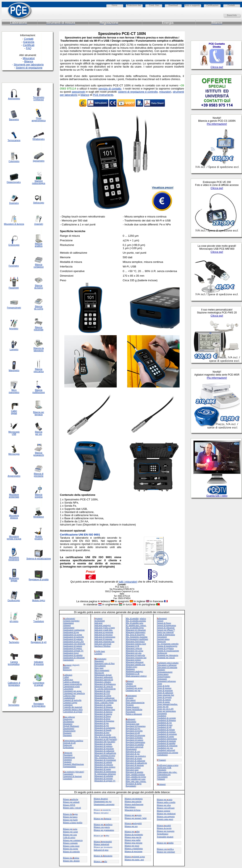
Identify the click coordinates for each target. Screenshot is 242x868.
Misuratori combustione (105, 698)
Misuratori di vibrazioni (136, 630)
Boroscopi (67, 670)
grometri (98, 618)
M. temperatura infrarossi (105, 774)
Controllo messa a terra (73, 709)
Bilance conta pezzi (71, 846)
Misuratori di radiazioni (104, 751)
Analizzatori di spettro (72, 648)
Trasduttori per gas (165, 748)
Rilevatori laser (132, 770)
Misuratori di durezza (104, 712)
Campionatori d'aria (71, 686)
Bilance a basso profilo (73, 823)
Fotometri (67, 762)
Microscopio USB (14, 433)
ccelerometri (69, 618)
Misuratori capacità (134, 648)
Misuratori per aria (134, 653)
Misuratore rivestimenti (14, 559)
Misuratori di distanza (104, 707)
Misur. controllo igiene (104, 702)
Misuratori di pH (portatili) (106, 739)
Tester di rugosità (164, 697)
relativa (143, 618)
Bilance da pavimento (134, 834)
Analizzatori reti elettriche (74, 644)
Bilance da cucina (71, 849)
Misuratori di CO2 (102, 693)
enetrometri (131, 696)
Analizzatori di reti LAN (73, 641)
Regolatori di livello (134, 731)
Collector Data (69, 696)
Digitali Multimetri (71, 726)
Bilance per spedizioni (166, 814)
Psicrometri (131, 712)
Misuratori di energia (103, 714)
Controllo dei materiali (73, 707)
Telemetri (161, 670)
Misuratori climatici (103, 682)
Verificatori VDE (164, 768)
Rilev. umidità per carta (136, 779)
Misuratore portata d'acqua (14, 538)
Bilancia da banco (39, 287)
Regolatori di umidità (135, 745)
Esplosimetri (68, 747)
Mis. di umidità (132, 618)
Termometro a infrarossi (39, 98)
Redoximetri (131, 722)
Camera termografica (14, 663)
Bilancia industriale (39, 329)
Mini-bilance (130, 807)
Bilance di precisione (133, 851)
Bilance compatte (70, 843)
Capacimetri (68, 689)
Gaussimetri (68, 774)
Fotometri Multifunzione (73, 764)
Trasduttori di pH (164, 727)
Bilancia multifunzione (39, 391)
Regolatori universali (135, 747)
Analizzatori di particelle (73, 637)
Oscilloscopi (131, 686)
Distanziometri (69, 731)
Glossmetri (68, 779)
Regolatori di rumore (135, 740)
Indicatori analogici (103, 625)
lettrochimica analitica (73, 741)
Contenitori (68, 705)
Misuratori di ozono (103, 735)
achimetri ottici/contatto (168, 663)
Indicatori (99, 623)
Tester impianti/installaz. (168, 704)
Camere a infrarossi (71, 682)
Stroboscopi (162, 653)
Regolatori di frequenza (136, 726)
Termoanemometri (165, 672)
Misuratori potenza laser (136, 644)
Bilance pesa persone (133, 843)
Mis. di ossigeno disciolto (105, 737)
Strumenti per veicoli (166, 658)
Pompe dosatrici (133, 707)
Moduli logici (131, 667)
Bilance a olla (100, 861)
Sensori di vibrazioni (166, 628)
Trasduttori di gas (164, 723)
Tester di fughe (163, 686)
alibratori (68, 675)
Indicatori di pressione (104, 632)
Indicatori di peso (101, 850)
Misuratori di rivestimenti (105, 760)
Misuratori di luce (102, 732)
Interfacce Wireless (103, 646)
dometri (130, 681)
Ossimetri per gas (133, 690)
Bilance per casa (70, 835)
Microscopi (99, 673)
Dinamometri (69, 728)
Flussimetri (68, 755)
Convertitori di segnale (73, 712)
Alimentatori (68, 623)
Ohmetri (129, 683)
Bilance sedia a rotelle (166, 802)
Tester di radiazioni (165, 693)
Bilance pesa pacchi (133, 837)
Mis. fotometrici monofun (137, 637)
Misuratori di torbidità (104, 776)
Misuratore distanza (14, 517)
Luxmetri (98, 654)
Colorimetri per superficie (74, 693)
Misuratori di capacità (104, 686)
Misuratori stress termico (105, 767)
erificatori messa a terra (168, 765)
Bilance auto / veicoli (72, 808)
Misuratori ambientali (104, 677)
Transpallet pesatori (165, 837)
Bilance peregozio (133, 815)
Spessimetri (162, 637)
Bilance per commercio (73, 840)
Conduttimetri (69, 698)
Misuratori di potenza (104, 746)
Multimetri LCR (133, 674)
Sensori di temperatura (167, 625)
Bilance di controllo (71, 852)
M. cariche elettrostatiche (105, 689)
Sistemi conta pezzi (165, 819)
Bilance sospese (164, 811)
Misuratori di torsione (104, 778)
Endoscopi (67, 745)
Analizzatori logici (71, 653)
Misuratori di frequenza (104, 721)
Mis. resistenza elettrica (104, 758)
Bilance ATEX (69, 805)
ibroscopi (68, 753)
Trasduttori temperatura (167, 739)
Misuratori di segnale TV (105, 781)
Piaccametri (131, 700)
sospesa (39, 497)
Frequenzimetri (69, 766)
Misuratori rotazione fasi (136, 658)
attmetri (161, 784)
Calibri (66, 677)
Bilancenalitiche (71, 799)
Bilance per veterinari (166, 852)
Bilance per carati (71, 832)
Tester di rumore (164, 700)
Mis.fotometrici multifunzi (137, 639)
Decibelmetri (69, 722)
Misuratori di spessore (104, 765)
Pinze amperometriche (135, 702)
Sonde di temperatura (166, 635)
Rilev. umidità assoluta (135, 774)
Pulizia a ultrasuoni (134, 714)
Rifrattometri (131, 749)
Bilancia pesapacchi (39, 454)
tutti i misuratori (128, 582)
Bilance (66, 667)
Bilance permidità (165, 843)
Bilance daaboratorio (103, 856)
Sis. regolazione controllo (168, 644)
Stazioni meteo (163, 639)
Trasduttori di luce (165, 725)
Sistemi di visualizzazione (168, 651)
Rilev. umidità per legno (136, 777)
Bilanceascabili (164, 825)
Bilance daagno (70, 814)
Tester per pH (163, 706)
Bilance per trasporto (166, 831)
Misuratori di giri (102, 725)
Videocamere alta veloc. (167, 772)
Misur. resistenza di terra (105, 755)
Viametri (162, 760)
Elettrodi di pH (69, 743)
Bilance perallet (132, 832)
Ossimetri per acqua (134, 688)
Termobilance (163, 834)
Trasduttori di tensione (167, 741)
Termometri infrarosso (167, 681)
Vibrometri (162, 770)
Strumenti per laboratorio (168, 655)
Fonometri (67, 760)
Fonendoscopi (69, 757)
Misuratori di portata (103, 744)
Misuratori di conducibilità (106, 700)
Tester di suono (164, 702)
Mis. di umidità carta (134, 623)
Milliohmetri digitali (103, 675)
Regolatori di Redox (134, 738)
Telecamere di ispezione (167, 667)
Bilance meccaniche (133, 801)
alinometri (162, 618)
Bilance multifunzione (134, 804)
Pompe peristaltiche (134, 709)
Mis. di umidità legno (135, 628)
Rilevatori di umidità (134, 772)
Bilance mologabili (133, 823)
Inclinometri (100, 621)
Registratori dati (133, 724)
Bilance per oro (131, 826)
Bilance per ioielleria (103, 824)
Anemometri (68, 660)
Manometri (99, 661)
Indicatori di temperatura (105, 637)
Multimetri (130, 669)
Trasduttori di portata (166, 729)
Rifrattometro (39, 139)
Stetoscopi (162, 641)
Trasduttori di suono (166, 736)
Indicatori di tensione (103, 639)
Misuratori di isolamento (105, 728)
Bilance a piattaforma (134, 848)
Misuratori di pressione (104, 748)
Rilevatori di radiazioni (135, 761)
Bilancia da (39, 348)
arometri (67, 665)
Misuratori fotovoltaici (135, 641)
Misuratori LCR (132, 646)
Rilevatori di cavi (133, 751)
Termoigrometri (164, 677)
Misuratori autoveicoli (104, 679)
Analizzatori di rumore (73, 646)
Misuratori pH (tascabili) (105, 742)
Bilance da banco (70, 817)
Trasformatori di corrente (168, 752)
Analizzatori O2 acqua (72, 635)
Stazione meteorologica (39, 182)
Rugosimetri (131, 786)
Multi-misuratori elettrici (136, 676)
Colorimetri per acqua (72, 691)
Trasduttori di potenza (166, 732)
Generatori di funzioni (72, 776)
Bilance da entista (71, 858)
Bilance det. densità (71, 861)
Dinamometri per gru (103, 801)
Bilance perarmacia (103, 819)
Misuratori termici (133, 660)
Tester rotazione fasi (166, 695)
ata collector (69, 717)
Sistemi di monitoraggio (167, 646)
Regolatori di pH (133, 733)
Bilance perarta (70, 829)
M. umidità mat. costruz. (136, 625)
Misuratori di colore (103, 696)
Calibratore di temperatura (14, 684)
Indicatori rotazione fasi (105, 641)
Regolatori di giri (133, 728)
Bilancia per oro (39, 433)
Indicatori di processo (104, 635)
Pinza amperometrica (39, 119)
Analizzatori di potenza (73, 639)
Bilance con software (166, 808)
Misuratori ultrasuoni (135, 662)
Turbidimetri (162, 755)
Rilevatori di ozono (134, 758)
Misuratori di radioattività (105, 753)
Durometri (67, 735)
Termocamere (163, 674)
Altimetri (67, 625)
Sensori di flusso (164, 623)
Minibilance (39, 517)
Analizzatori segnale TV (73, 651)
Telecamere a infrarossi (167, 665)
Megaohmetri (100, 666)
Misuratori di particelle (135, 655)
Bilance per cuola (165, 800)
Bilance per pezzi (132, 846)
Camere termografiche (72, 684)
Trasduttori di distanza (167, 720)
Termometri (162, 679)
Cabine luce (68, 679)
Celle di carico (69, 837)
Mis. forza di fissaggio (135, 635)
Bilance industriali (102, 844)
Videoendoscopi (164, 774)
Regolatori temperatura (135, 742)
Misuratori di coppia (103, 705)
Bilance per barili (70, 820)
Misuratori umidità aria (135, 664)
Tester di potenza (164, 688)
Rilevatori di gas (133, 754)
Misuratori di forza (102, 719)
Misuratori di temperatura (105, 771)
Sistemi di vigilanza (165, 648)
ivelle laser (100, 651)
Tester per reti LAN (165, 709)
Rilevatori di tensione (135, 765)
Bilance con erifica (165, 849)
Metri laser (99, 668)
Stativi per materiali (165, 632)
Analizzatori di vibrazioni (74, 658)
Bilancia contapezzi (39, 266)
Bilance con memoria (134, 799)
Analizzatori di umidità (73, 655)
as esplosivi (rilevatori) (74, 772)
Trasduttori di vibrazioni (167, 746)
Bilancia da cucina (39, 308)
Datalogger (68, 719)
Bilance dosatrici (101, 799)
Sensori (160, 621)
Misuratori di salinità (103, 762)
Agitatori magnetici (71, 621)
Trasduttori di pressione (167, 734)
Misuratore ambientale (14, 496)
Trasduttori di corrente (167, 718)
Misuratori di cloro (102, 691)
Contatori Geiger (70, 702)
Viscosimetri (162, 777)
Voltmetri (161, 779)
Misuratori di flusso (103, 716)
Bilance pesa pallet (133, 840)
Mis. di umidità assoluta (136, 621)
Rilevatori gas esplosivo (136, 756)
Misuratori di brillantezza (105, 684)
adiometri (131, 719)
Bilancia (39, 495)
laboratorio (39, 351)
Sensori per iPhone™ (166, 630)
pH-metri (130, 698)
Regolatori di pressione (135, 735)
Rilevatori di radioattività (136, 763)
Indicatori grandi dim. (104, 630)
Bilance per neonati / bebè (136, 818)
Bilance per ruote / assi (134, 860)
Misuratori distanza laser (105, 709)
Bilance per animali (71, 802)
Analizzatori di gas (71, 632)
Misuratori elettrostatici (136, 632)
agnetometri (100, 659)
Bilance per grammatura (104, 830)
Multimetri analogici (134, 671)
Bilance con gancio (102, 827)
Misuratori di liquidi (103, 730)
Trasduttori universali (166, 750)
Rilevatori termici (133, 768)
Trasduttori (162, 716)
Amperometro (14, 476)
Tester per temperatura (167, 711)
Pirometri (130, 705)
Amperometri (69, 628)
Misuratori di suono (103, 769)
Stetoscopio (39, 203)
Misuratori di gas (102, 723)
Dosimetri (67, 733)
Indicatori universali (103, 644)
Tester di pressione (165, 690)
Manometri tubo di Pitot (105, 663)
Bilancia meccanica (39, 370)
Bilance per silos (164, 805)
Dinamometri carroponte (104, 804)
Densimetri (68, 724)
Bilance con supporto (166, 816)
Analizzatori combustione (74, 630)
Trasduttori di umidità (166, 743)
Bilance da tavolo (164, 828)
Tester (160, 683)
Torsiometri (162, 713)
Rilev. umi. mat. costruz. (136, 781)
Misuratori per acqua (134, 651)
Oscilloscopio (14, 600)
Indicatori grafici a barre (105, 628)
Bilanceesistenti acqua (135, 857)
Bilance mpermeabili (103, 842)
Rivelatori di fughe (134, 784)
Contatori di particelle (72, 700)
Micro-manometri (102, 670)
